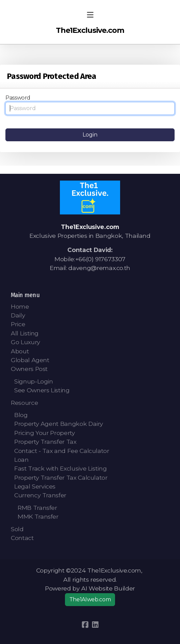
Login (90, 135)
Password (18, 98)
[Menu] (90, 15)
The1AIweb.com (90, 599)
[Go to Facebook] (85, 625)
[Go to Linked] (95, 625)
